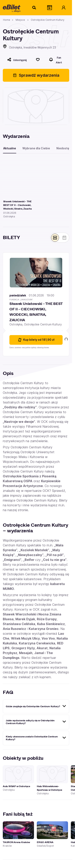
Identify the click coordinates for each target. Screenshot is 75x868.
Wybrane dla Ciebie (36, 148)
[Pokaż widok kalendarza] (64, 238)
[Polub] (38, 60)
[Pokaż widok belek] (55, 238)
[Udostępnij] (17, 60)
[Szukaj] (34, 8)
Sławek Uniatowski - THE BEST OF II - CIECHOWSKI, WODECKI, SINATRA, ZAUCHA (36, 312)
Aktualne (10, 148)
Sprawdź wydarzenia (36, 75)
